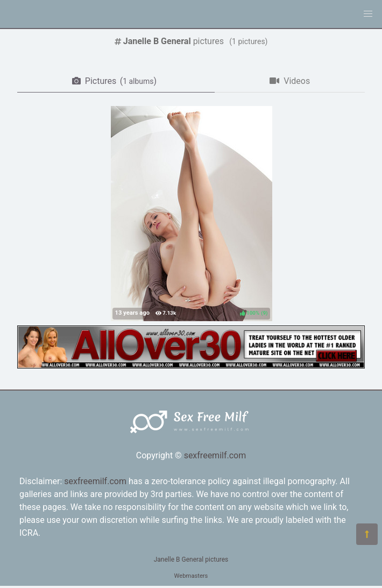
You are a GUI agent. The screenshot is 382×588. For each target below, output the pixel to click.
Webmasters (191, 576)
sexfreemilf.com (215, 455)
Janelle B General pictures (191, 559)
